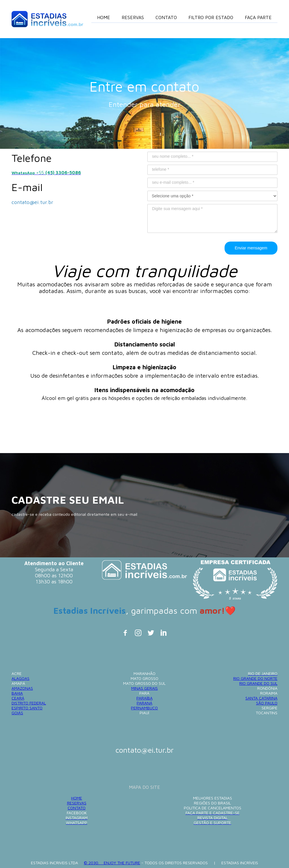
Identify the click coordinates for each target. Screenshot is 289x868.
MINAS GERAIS (144, 688)
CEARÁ (18, 698)
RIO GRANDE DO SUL (258, 683)
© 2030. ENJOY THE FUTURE (112, 863)
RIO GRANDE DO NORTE (255, 678)
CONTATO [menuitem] (166, 17)
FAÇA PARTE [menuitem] (258, 17)
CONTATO (77, 808)
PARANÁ (144, 703)
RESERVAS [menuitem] (133, 17)
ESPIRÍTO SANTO (27, 708)
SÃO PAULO (267, 703)
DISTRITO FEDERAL (29, 703)
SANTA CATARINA (261, 698)
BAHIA (17, 693)
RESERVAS (77, 803)
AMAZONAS (22, 688)
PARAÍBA (144, 698)
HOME (77, 798)
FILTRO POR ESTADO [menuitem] (211, 17)
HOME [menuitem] (104, 17)
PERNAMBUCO (144, 708)
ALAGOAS (21, 678)
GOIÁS (17, 713)
